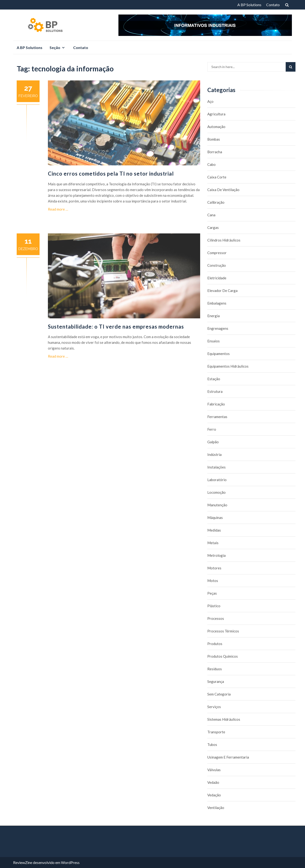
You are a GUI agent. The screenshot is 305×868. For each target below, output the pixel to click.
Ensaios (213, 341)
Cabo (211, 164)
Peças (212, 593)
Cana (211, 215)
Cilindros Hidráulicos (224, 240)
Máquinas (215, 518)
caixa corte (217, 177)
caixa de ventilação (223, 190)
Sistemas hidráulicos (224, 719)
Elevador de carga (222, 291)
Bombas (214, 139)
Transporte (216, 732)
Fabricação (216, 404)
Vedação (214, 795)
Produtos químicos (223, 656)
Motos (213, 581)
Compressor (217, 253)
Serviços (214, 707)
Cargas (213, 227)
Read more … (58, 209)
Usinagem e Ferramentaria (228, 757)
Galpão (213, 442)
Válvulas (214, 770)
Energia (213, 316)
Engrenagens (218, 328)
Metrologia (216, 555)
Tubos (212, 745)
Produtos (215, 644)
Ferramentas (217, 417)
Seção (55, 47)
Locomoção (216, 492)
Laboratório (217, 480)
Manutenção (217, 505)
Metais (213, 543)
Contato (273, 5)
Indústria (214, 454)
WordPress (70, 862)
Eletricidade (217, 278)
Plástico (214, 606)
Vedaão (213, 782)
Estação (214, 379)
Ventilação (216, 808)
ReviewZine (23, 862)
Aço (210, 101)
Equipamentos (219, 354)
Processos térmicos (223, 631)
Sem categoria (219, 694)
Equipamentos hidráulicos (228, 366)
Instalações (216, 467)
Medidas (214, 530)
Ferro (212, 429)
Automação (216, 127)
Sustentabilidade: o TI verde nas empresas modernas (116, 327)
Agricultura (216, 114)
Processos (216, 618)
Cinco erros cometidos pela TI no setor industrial (111, 174)
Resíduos (215, 669)
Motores (214, 568)
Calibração (216, 202)
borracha (215, 152)
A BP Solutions (249, 5)
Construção (217, 265)
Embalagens (217, 303)
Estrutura (215, 391)
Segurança (216, 681)
